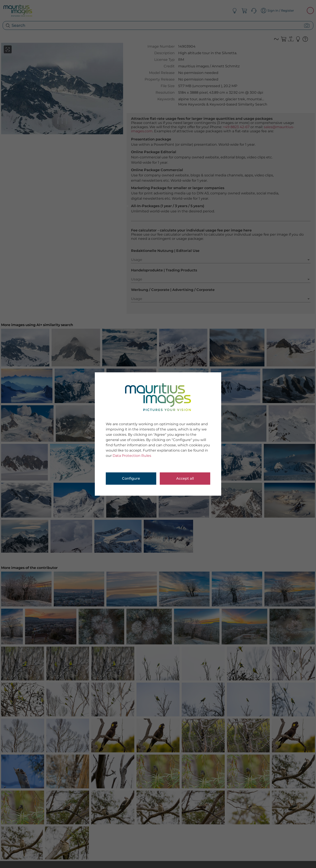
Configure (131, 478)
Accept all (185, 478)
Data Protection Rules (132, 456)
